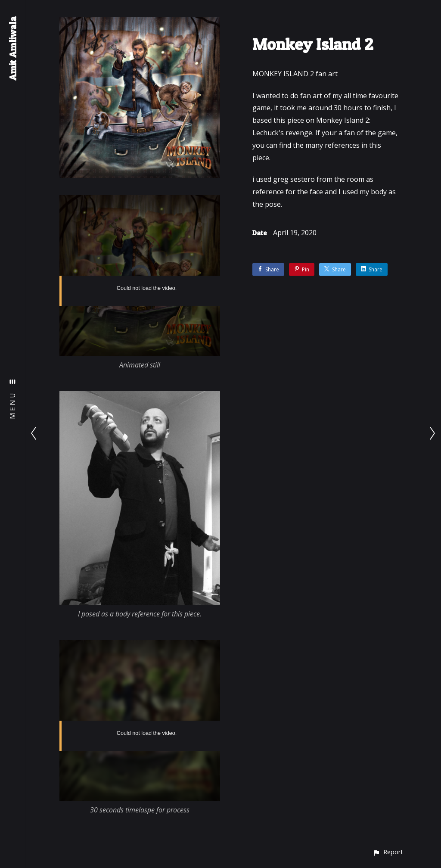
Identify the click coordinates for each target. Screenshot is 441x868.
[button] (388, 852)
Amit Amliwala (12, 48)
